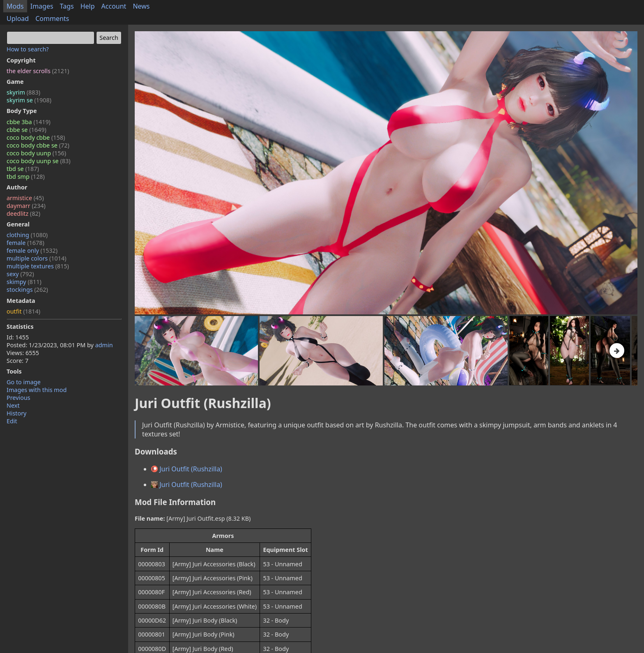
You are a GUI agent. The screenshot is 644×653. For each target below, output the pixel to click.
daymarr (26, 206)
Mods (15, 6)
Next (13, 405)
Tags (67, 6)
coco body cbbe (36, 137)
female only (32, 250)
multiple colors (37, 258)
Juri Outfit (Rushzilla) (187, 469)
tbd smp (26, 177)
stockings (27, 290)
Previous (18, 398)
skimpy (24, 282)
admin (104, 345)
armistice (25, 198)
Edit (12, 421)
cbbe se (26, 130)
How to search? (28, 49)
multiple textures (38, 266)
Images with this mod (37, 390)
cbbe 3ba (29, 122)
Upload (18, 18)
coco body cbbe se (38, 145)
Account (114, 6)
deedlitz (23, 213)
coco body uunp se (39, 161)
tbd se (23, 169)
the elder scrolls (38, 71)
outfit (23, 311)
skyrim (23, 92)
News (141, 6)
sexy (20, 274)
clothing (27, 235)
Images (42, 6)
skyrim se (29, 100)
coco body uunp (36, 153)
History (16, 413)
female (25, 243)
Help (88, 6)
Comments (52, 18)
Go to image (24, 382)
